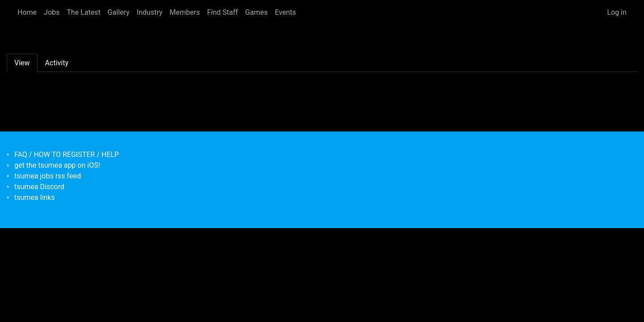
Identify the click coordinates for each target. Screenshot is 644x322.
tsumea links (34, 197)
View (22, 63)
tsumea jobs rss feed (48, 176)
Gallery (119, 12)
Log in (617, 12)
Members (185, 12)
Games (256, 12)
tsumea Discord (39, 187)
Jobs (52, 12)
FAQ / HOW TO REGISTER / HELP (67, 155)
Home (27, 12)
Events (285, 12)
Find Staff (222, 12)
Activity (57, 63)
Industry (150, 12)
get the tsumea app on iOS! (57, 165)
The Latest (83, 12)
